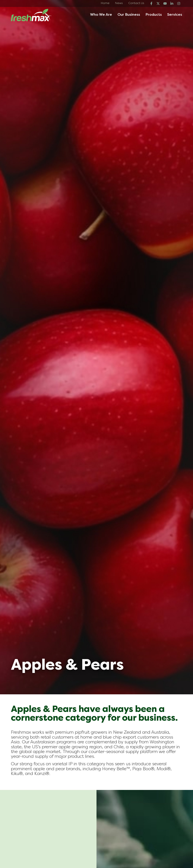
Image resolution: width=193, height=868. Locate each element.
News (119, 3)
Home (105, 3)
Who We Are (101, 15)
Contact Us (136, 3)
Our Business (129, 15)
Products (154, 15)
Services (175, 15)
